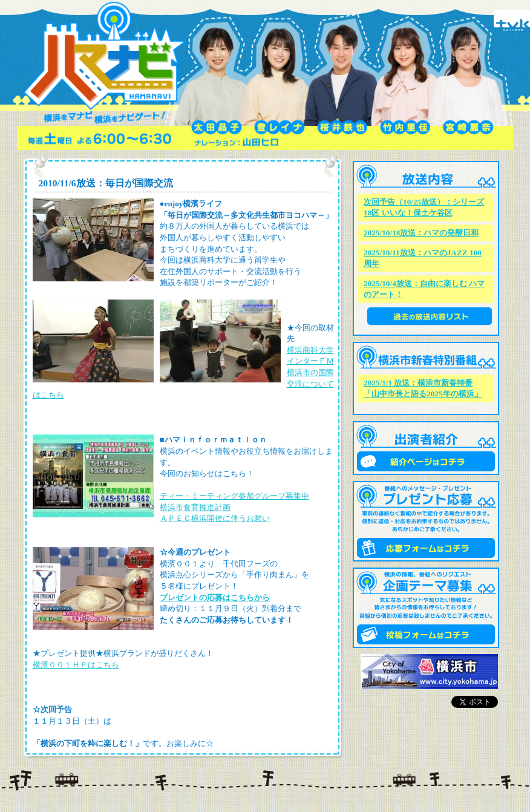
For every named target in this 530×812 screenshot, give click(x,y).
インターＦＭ (310, 361)
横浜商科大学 (310, 350)
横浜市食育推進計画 (195, 507)
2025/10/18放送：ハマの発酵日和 (421, 233)
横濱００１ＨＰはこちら (76, 665)
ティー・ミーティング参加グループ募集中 (234, 496)
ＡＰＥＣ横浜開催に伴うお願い (215, 518)
